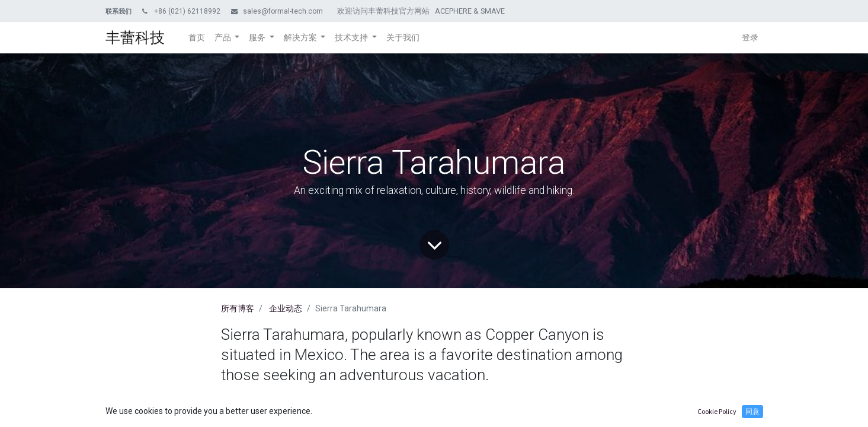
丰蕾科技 (135, 38)
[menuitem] (197, 38)
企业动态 (286, 308)
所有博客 (238, 308)
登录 (750, 37)
